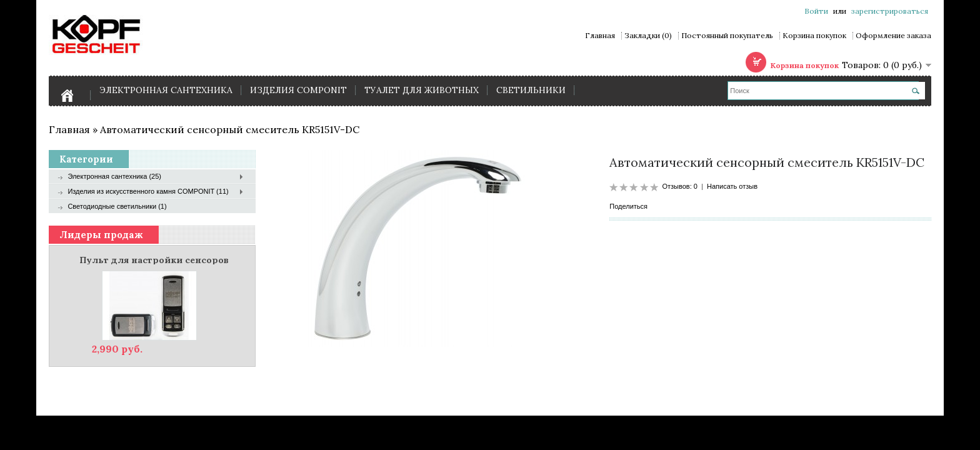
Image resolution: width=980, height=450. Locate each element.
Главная (600, 36)
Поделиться (628, 206)
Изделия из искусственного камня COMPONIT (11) (148, 191)
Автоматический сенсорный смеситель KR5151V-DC (230, 129)
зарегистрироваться (890, 11)
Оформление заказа (893, 36)
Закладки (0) (648, 36)
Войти (816, 11)
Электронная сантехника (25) (114, 176)
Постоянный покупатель (727, 36)
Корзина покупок (814, 36)
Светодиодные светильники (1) (117, 206)
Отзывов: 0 (679, 186)
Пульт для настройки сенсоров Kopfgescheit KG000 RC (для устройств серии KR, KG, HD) (154, 259)
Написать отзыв (732, 186)
